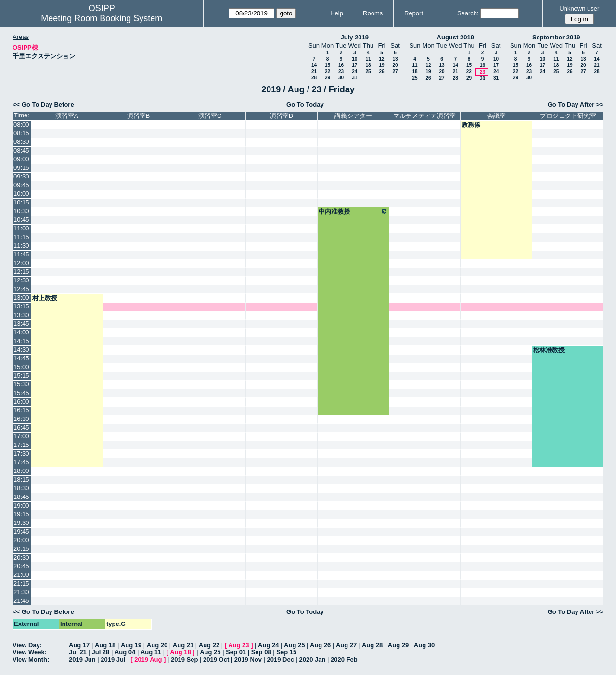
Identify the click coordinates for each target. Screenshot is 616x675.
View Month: (31, 659)
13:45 (21, 324)
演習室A (67, 116)
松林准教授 (549, 350)
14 (314, 65)
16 (341, 65)
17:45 (21, 462)
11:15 (21, 237)
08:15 (21, 133)
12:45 (21, 289)
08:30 (21, 142)
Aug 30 (424, 645)
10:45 (21, 220)
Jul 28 (100, 652)
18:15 (21, 479)
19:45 (21, 531)
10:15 (21, 202)
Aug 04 (125, 652)
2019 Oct (216, 659)
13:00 (21, 298)
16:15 (21, 410)
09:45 (21, 185)
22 (327, 71)
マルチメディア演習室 (424, 116)
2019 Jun (82, 659)
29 (327, 78)
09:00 (21, 159)
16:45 (21, 427)
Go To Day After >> (576, 105)
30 (341, 78)
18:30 (21, 488)
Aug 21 (183, 645)
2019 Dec (281, 659)
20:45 (21, 566)
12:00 (21, 263)
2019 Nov (248, 659)
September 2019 (556, 37)
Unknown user (579, 8)
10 (354, 59)
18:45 (21, 497)
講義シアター (353, 116)
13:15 (21, 306)
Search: (468, 13)
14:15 (21, 341)
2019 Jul (113, 659)
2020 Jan (313, 659)
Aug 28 (372, 645)
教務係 (471, 125)
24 (354, 71)
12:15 (21, 272)
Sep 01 (236, 652)
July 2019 (354, 37)
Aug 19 (131, 645)
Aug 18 (105, 645)
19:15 (21, 514)
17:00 (21, 436)
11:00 (21, 228)
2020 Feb (344, 659)
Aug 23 (238, 645)
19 (381, 65)
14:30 (21, 350)
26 (381, 71)
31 (354, 78)
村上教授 (45, 298)
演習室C (210, 116)
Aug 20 (157, 645)
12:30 (21, 280)
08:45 (21, 150)
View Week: (30, 652)
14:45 (21, 358)
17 (354, 65)
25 (368, 71)
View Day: (27, 645)
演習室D (282, 116)
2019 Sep (184, 659)
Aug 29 (398, 645)
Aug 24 (268, 645)
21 (314, 71)
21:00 (21, 575)
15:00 (21, 367)
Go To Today (305, 105)
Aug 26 (320, 645)
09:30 (21, 176)
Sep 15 (286, 652)
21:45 (21, 601)
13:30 (21, 315)
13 (395, 59)
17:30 (21, 453)
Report (414, 13)
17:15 (21, 445)
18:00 (21, 471)
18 (368, 65)
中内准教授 (353, 211)
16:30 (21, 419)
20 (395, 65)
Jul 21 (78, 652)
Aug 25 (294, 645)
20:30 (21, 557)
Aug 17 (79, 645)
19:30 (21, 523)
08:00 (21, 124)
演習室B (139, 116)
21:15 (21, 583)
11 (368, 59)
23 (341, 71)
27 (395, 71)
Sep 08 (261, 652)
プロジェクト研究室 (568, 116)
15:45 (21, 393)
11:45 (21, 254)
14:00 (21, 332)
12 (381, 59)
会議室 (496, 116)
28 (314, 78)
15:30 (21, 384)
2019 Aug (148, 659)
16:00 (21, 401)
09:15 (21, 168)
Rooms (373, 13)
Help (337, 13)
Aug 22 (209, 645)
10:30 (21, 211)
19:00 (21, 505)
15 (327, 65)
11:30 (21, 246)
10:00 (21, 194)
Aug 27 (346, 645)
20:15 (21, 549)
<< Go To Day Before (43, 105)
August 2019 (456, 37)
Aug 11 (151, 652)
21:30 (21, 592)
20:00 (21, 540)
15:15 (21, 376)
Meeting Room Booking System (102, 18)
